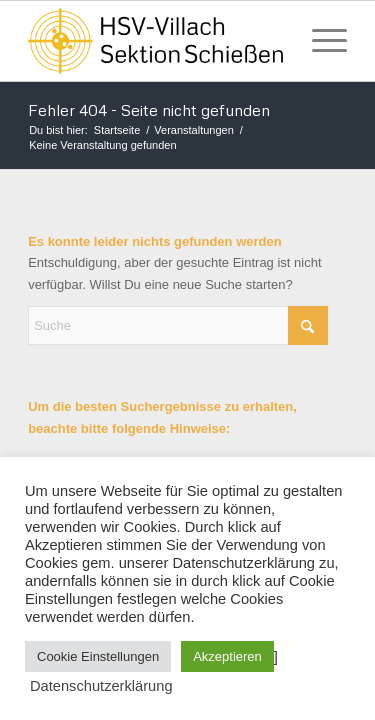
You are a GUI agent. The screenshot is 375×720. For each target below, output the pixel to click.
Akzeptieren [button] (227, 656)
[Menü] (319, 41)
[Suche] (178, 325)
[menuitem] (319, 41)
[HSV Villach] (155, 41)
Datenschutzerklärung (101, 686)
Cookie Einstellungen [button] (98, 656)
